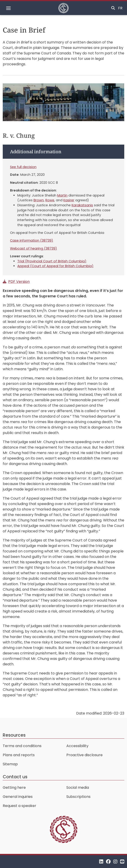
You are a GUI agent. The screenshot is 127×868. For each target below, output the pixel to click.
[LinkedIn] (101, 862)
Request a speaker (19, 806)
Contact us (15, 777)
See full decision (23, 167)
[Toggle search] (113, 8)
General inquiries (18, 797)
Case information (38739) (32, 240)
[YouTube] (122, 862)
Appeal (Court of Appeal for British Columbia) (55, 266)
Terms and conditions (22, 746)
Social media (78, 788)
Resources (14, 735)
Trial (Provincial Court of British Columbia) (52, 261)
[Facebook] (108, 862)
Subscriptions (78, 797)
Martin (62, 195)
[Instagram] (115, 862)
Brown (39, 200)
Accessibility (77, 746)
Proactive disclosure (84, 755)
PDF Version (19, 282)
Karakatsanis (82, 205)
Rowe (50, 200)
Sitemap (10, 764)
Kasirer (69, 200)
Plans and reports (19, 755)
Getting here (14, 788)
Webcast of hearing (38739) (34, 248)
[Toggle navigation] (8, 8)
